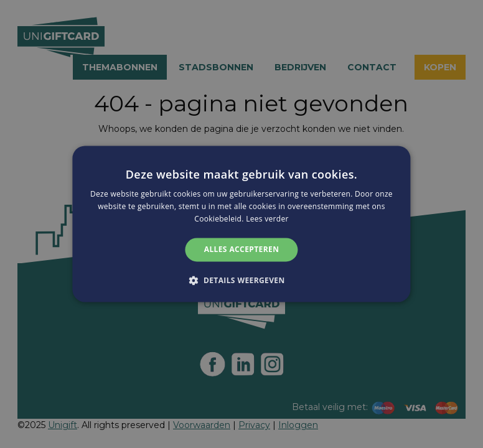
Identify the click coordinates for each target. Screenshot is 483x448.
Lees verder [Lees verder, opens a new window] (267, 219)
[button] (241, 281)
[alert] (241, 224)
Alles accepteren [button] (242, 249)
